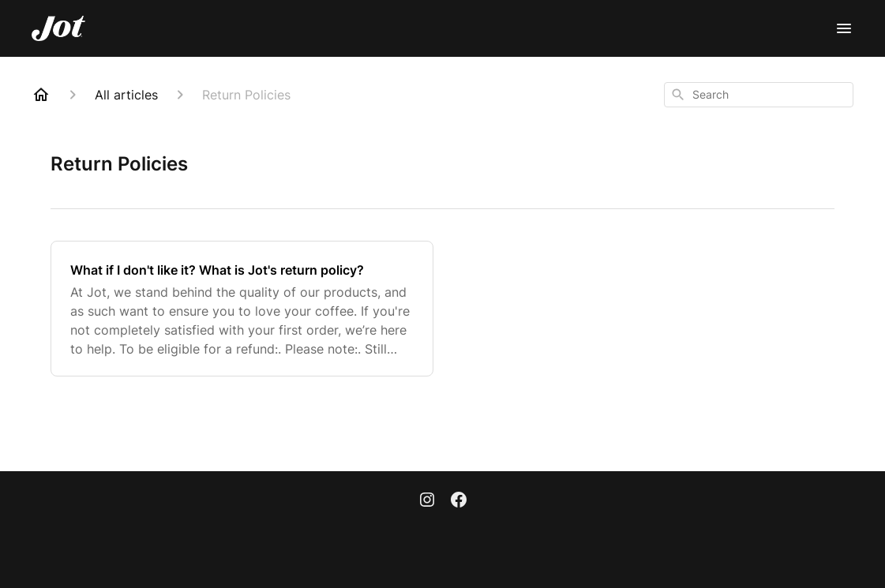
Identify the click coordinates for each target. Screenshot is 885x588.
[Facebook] (459, 501)
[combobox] (759, 95)
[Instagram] (427, 501)
